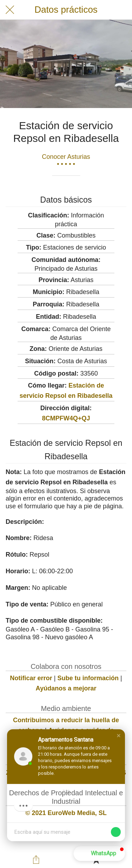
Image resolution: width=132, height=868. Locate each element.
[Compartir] (36, 860)
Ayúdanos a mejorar (66, 688)
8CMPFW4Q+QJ (66, 418)
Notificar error (31, 678)
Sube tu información (88, 678)
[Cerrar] (10, 10)
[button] (119, 736)
